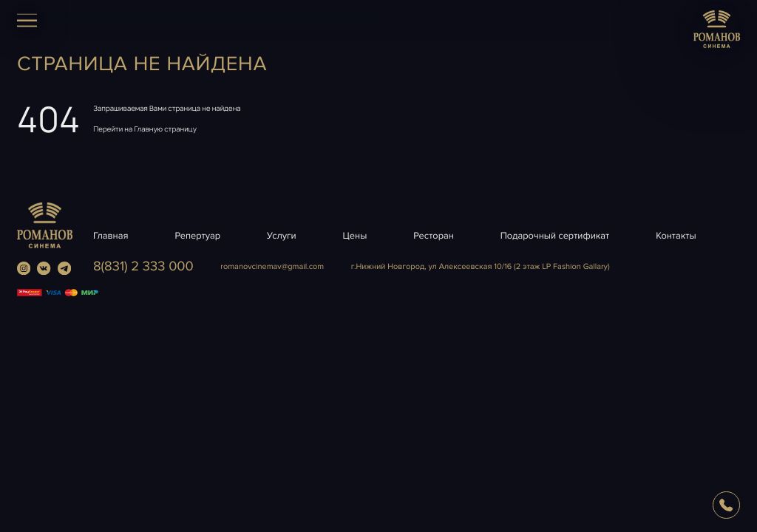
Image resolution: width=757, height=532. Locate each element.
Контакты (676, 236)
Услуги (282, 236)
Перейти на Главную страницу (145, 129)
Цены (355, 236)
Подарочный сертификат (555, 236)
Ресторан (434, 236)
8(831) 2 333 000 (143, 267)
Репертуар (197, 236)
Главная (111, 236)
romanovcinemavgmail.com (272, 267)
